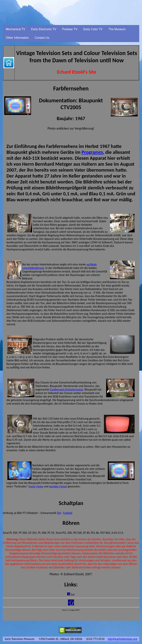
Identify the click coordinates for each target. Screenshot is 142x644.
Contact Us (42, 38)
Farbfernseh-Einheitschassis (67, 389)
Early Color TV (93, 29)
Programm (92, 152)
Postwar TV (70, 29)
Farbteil (68, 513)
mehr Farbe (36, 486)
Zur (73, 594)
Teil (59, 513)
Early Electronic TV (44, 29)
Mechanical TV (16, 29)
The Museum (117, 29)
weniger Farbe (58, 486)
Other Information (17, 38)
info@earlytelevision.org (122, 639)
